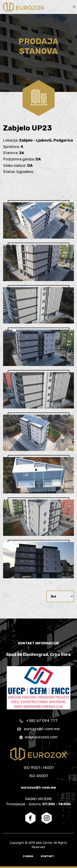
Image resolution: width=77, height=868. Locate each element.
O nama (28, 856)
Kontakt (48, 856)
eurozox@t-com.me (38, 729)
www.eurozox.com (38, 737)
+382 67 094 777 (39, 721)
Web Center (44, 843)
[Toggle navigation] (74, 7)
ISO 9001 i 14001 (39, 768)
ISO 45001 (38, 776)
